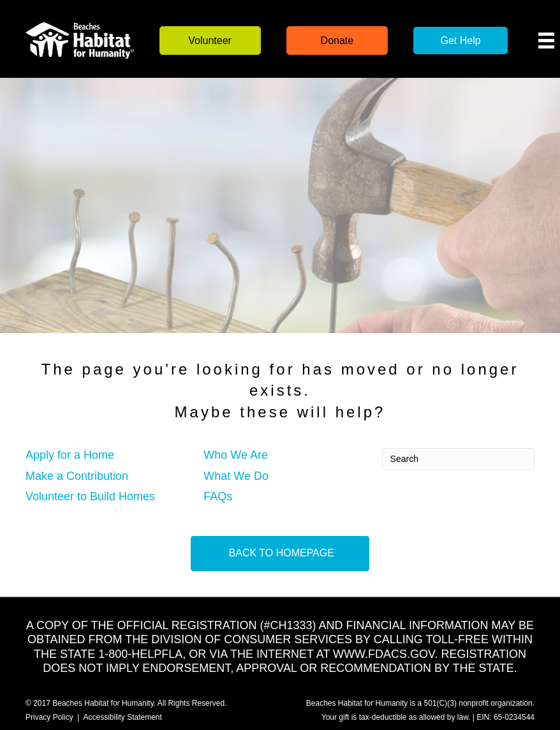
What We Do (236, 476)
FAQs (218, 496)
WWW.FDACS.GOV (384, 654)
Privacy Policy (49, 717)
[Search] (458, 459)
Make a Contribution (77, 476)
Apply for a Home (70, 455)
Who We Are (236, 455)
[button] (210, 41)
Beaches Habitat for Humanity (103, 703)
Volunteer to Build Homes (90, 496)
